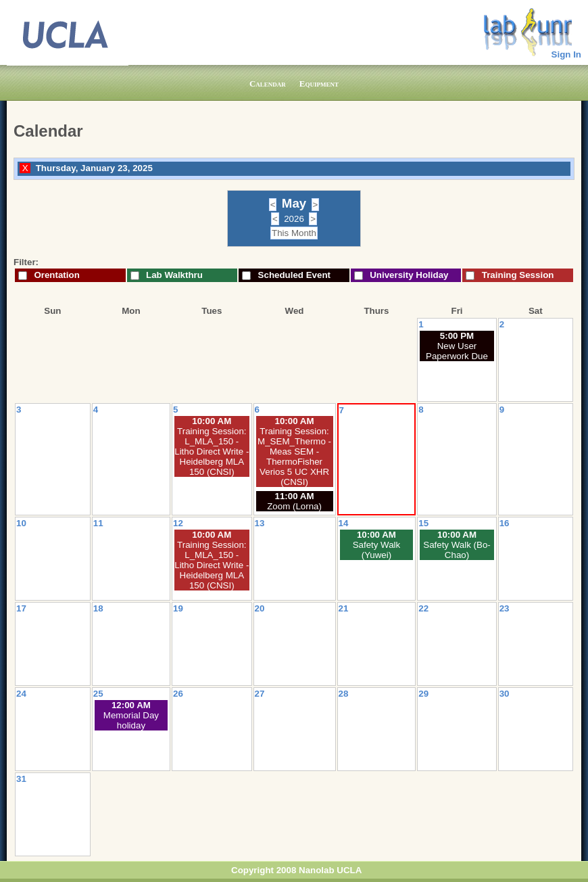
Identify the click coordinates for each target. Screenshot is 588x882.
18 (98, 608)
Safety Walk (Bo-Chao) (457, 550)
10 (21, 523)
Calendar (268, 84)
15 (423, 523)
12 (178, 523)
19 (178, 608)
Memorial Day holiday (131, 720)
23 (505, 608)
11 (98, 523)
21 (344, 608)
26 (178, 694)
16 (505, 523)
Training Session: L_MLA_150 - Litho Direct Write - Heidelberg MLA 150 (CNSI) (212, 451)
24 (21, 694)
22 (423, 608)
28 (344, 694)
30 (505, 694)
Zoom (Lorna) (294, 506)
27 (260, 694)
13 (260, 523)
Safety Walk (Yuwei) (377, 550)
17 (21, 608)
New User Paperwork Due (457, 351)
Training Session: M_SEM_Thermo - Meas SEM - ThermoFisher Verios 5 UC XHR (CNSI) (294, 457)
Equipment (319, 84)
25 (98, 694)
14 (344, 523)
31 (21, 779)
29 (423, 694)
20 (260, 608)
